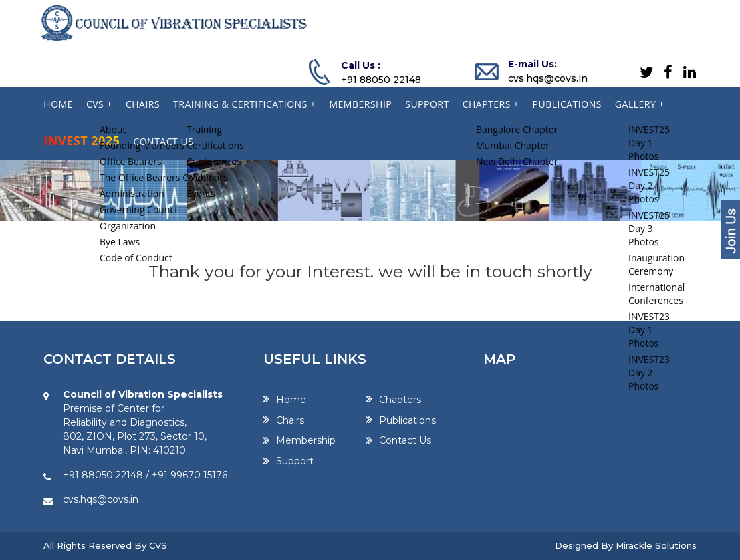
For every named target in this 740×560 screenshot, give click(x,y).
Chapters (400, 400)
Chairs (290, 420)
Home (291, 400)
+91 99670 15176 (190, 475)
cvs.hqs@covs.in (548, 78)
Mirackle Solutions (656, 545)
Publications (407, 420)
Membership (306, 441)
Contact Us (405, 441)
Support (295, 462)
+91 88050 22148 (381, 80)
